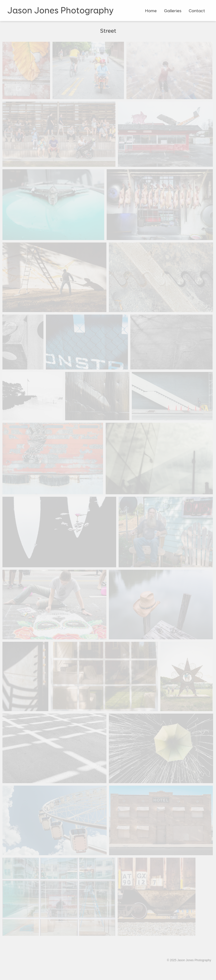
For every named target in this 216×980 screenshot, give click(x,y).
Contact (197, 11)
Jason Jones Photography (60, 11)
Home (151, 11)
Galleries (173, 11)
